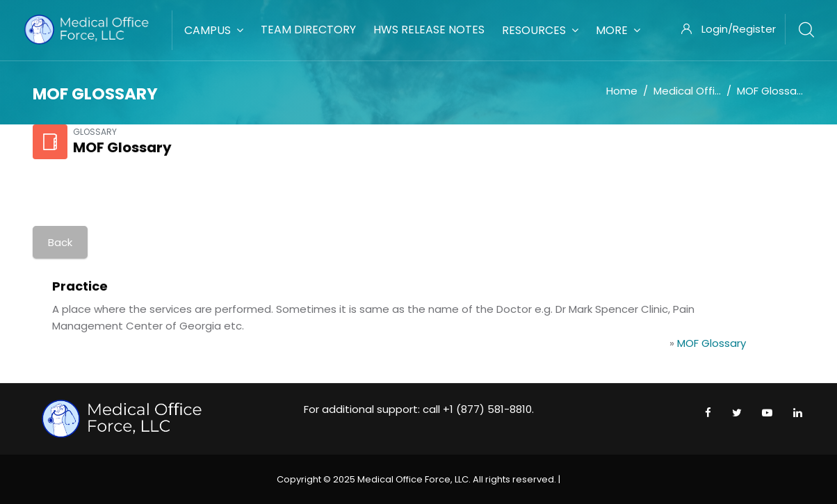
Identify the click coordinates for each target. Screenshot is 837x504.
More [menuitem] (618, 30)
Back (60, 242)
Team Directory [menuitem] (308, 30)
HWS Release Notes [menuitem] (429, 30)
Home (622, 91)
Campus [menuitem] (214, 30)
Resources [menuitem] (540, 30)
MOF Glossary (771, 91)
